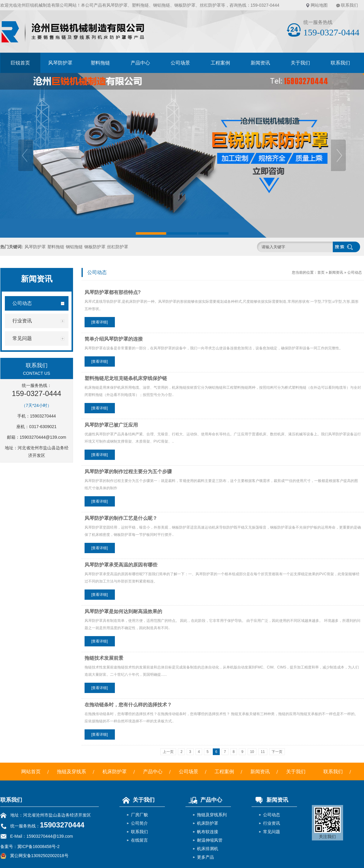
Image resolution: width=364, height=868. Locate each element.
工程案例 (220, 63)
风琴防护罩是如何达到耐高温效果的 (123, 611)
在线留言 (139, 840)
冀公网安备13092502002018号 (39, 856)
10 (252, 752)
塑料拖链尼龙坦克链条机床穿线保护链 (126, 378)
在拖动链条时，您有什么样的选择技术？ (128, 705)
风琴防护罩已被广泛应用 (111, 425)
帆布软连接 (208, 832)
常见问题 (272, 832)
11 (263, 752)
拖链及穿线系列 (212, 815)
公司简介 (139, 823)
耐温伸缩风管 (210, 840)
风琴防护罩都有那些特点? (113, 292)
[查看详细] (100, 322)
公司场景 (180, 63)
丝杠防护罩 (210, 5)
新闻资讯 (260, 63)
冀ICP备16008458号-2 (38, 847)
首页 (321, 272)
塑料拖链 (140, 5)
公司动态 (355, 272)
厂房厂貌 (139, 815)
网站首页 (31, 772)
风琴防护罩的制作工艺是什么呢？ (121, 518)
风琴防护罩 (117, 5)
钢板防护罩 (185, 5)
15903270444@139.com (43, 437)
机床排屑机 (208, 849)
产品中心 (140, 63)
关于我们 (300, 63)
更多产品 (205, 857)
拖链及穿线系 (72, 772)
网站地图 (319, 5)
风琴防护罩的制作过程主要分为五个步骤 (128, 472)
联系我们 (349, 5)
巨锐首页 (20, 63)
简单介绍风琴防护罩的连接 (114, 339)
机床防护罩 (115, 772)
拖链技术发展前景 (104, 658)
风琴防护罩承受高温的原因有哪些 (121, 565)
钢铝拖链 (162, 5)
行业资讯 (272, 823)
